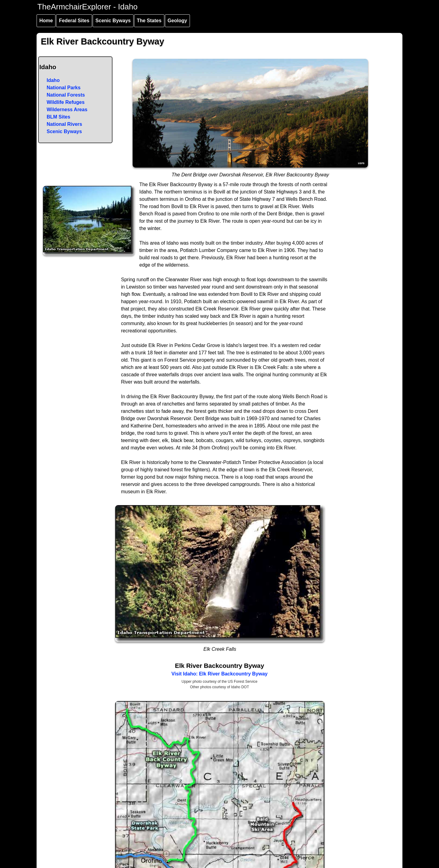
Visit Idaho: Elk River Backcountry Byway (219, 674)
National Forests (66, 95)
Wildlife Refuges (66, 102)
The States (149, 21)
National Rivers (64, 124)
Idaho (53, 80)
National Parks (64, 88)
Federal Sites (74, 21)
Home (46, 21)
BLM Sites (58, 117)
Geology (177, 21)
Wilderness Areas (67, 110)
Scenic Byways (113, 21)
